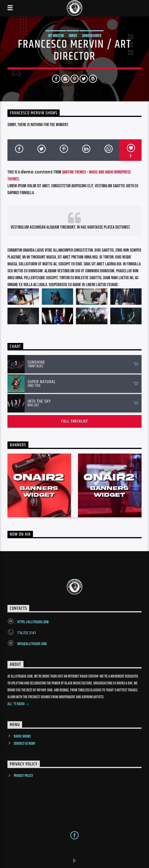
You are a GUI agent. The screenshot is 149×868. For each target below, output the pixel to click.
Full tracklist (74, 421)
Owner (73, 36)
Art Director (56, 36)
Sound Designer (92, 36)
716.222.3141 (27, 633)
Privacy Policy (23, 776)
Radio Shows (22, 736)
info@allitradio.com (32, 644)
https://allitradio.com (33, 622)
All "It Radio (18, 704)
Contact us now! (24, 743)
